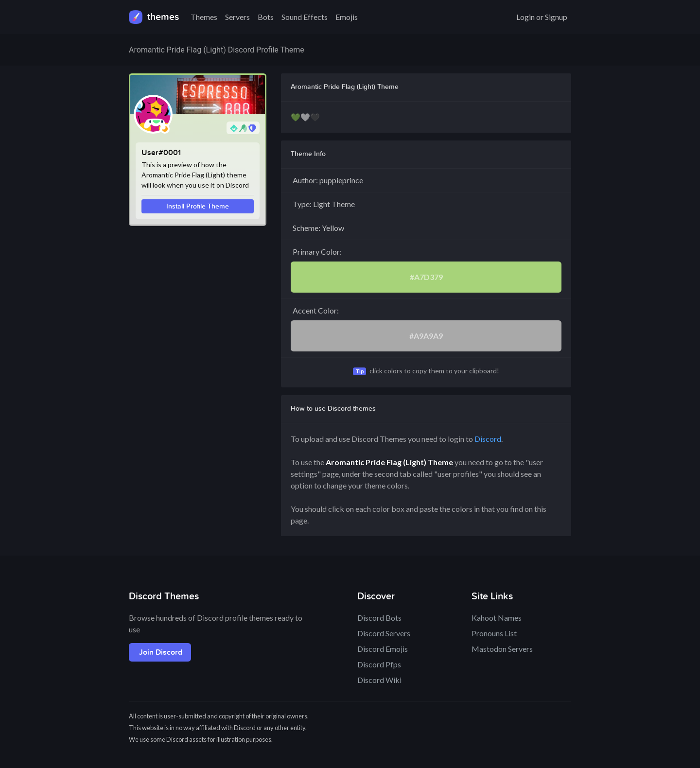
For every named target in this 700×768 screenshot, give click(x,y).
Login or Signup (542, 17)
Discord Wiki (379, 680)
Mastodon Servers (502, 649)
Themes (204, 17)
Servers (237, 17)
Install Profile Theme (198, 206)
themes (154, 17)
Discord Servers (384, 633)
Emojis (347, 17)
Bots (266, 17)
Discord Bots (379, 618)
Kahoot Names (497, 618)
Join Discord (161, 652)
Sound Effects (305, 17)
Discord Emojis (383, 649)
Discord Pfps (379, 664)
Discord (488, 439)
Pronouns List (494, 633)
